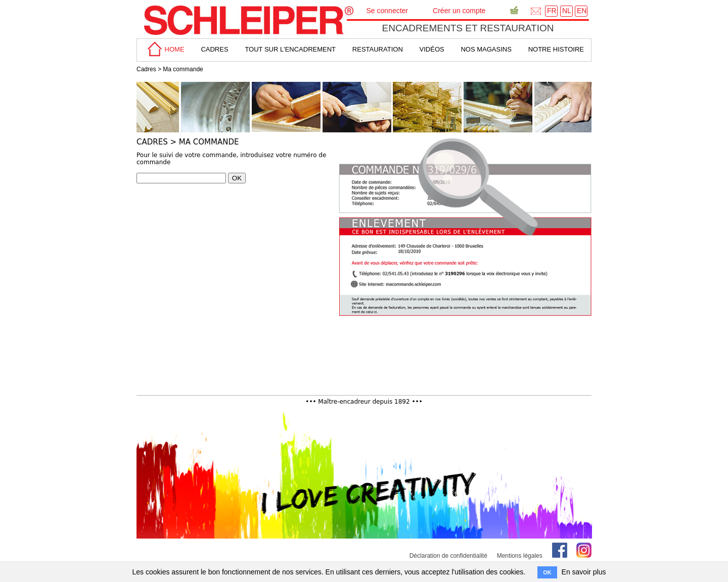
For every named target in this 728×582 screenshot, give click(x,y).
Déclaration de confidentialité (448, 556)
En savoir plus (584, 572)
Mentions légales (520, 556)
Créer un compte (459, 11)
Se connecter (388, 11)
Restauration (378, 49)
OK (237, 178)
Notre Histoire (556, 49)
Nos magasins (486, 49)
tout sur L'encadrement (290, 49)
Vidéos (432, 49)
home (164, 49)
